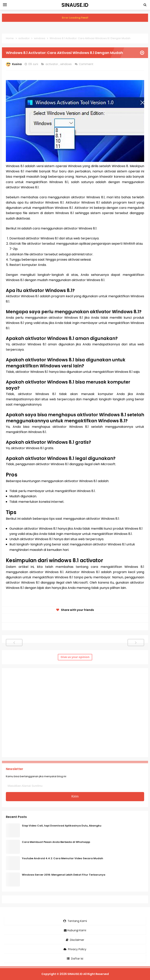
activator (52, 64)
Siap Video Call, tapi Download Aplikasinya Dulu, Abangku (62, 826)
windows (66, 64)
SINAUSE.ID (75, 974)
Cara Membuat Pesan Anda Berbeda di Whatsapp (56, 842)
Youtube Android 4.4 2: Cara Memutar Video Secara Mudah (62, 858)
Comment (87, 64)
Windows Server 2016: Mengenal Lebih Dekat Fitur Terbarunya (64, 875)
